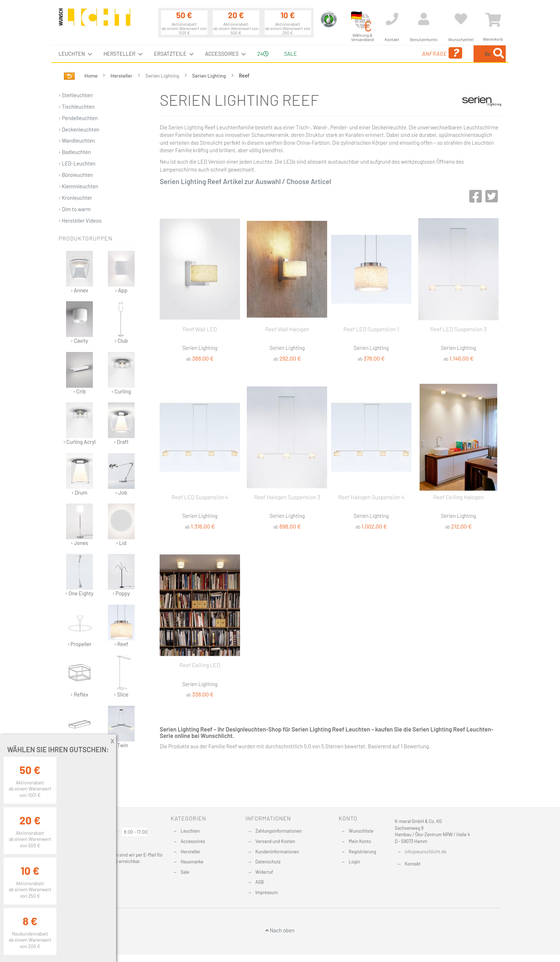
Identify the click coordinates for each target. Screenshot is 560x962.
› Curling (121, 373)
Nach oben (280, 930)
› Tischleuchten (77, 106)
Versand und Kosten (275, 841)
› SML (79, 727)
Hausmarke (192, 862)
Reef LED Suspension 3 (459, 329)
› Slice (121, 676)
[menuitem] (73, 54)
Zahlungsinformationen (279, 831)
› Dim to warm (75, 209)
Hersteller (122, 76)
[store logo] (95, 20)
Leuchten (190, 831)
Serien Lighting (209, 76)
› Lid (121, 525)
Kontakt (412, 864)
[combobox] (454, 54)
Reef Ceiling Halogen (458, 497)
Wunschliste (361, 831)
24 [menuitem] (263, 54)
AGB (260, 882)
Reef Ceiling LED (200, 665)
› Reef (121, 626)
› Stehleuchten (76, 95)
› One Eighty (79, 575)
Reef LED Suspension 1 (371, 329)
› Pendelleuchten (78, 118)
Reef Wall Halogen (287, 329)
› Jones (79, 525)
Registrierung (362, 852)
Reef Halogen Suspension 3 (287, 497)
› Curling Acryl (79, 424)
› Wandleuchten (77, 140)
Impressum (267, 892)
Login (354, 862)
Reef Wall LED (200, 329)
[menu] (280, 54)
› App (121, 272)
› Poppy (121, 575)
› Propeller (79, 626)
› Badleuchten (75, 152)
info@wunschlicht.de (426, 852)
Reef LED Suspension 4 (200, 497)
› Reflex (79, 676)
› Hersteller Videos (80, 220)
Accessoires (193, 841)
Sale (185, 872)
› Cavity (79, 323)
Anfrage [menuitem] (384, 53)
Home (92, 76)
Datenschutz (268, 862)
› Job (121, 474)
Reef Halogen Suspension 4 (371, 497)
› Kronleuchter (75, 198)
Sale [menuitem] (291, 54)
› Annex (79, 272)
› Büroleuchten (76, 175)
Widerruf (264, 872)
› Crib (79, 373)
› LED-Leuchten (77, 163)
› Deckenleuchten (79, 129)
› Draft (121, 424)
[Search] (499, 54)
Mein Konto (360, 841)
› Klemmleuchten (78, 186)
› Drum (79, 474)
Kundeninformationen (277, 852)
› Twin (121, 727)
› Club (121, 323)
